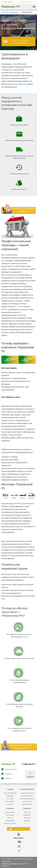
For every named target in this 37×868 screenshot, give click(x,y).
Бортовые (10, 798)
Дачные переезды (27, 796)
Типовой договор (11, 769)
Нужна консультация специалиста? (21, 747)
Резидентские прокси (10, 864)
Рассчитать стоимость (21, 829)
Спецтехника (10, 801)
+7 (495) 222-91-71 (8, 2)
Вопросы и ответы (10, 823)
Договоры (27, 818)
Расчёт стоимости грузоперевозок (21, 41)
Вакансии (27, 820)
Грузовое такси (27, 804)
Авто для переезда (10, 793)
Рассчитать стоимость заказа (23, 210)
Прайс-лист (9, 778)
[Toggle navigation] (34, 7)
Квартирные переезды (27, 798)
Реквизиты (9, 774)
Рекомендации (10, 820)
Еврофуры (10, 796)
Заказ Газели (27, 801)
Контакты (27, 812)
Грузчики (10, 804)
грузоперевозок (20, 84)
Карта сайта (18, 838)
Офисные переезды (27, 793)
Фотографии (10, 815)
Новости (10, 818)
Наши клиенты (10, 812)
